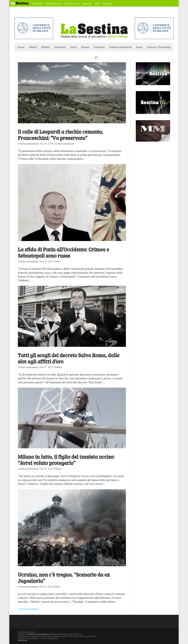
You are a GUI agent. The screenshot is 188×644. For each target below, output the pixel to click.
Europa (85, 47)
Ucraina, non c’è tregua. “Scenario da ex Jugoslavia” (64, 578)
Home (21, 47)
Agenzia (108, 4)
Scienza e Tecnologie (159, 47)
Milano (33, 47)
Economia (60, 47)
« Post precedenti (28, 609)
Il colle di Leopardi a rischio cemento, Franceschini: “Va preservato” (61, 135)
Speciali (87, 4)
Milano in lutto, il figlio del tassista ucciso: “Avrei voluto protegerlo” (66, 460)
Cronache (99, 47)
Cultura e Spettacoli (121, 47)
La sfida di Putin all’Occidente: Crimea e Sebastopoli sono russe (63, 252)
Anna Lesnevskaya (29, 144)
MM (97, 4)
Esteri (73, 47)
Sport (139, 47)
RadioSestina (54, 4)
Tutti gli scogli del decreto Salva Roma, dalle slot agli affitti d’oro (69, 358)
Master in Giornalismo (38, 634)
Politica (46, 47)
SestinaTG (38, 4)
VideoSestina (72, 4)
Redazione (23, 640)
